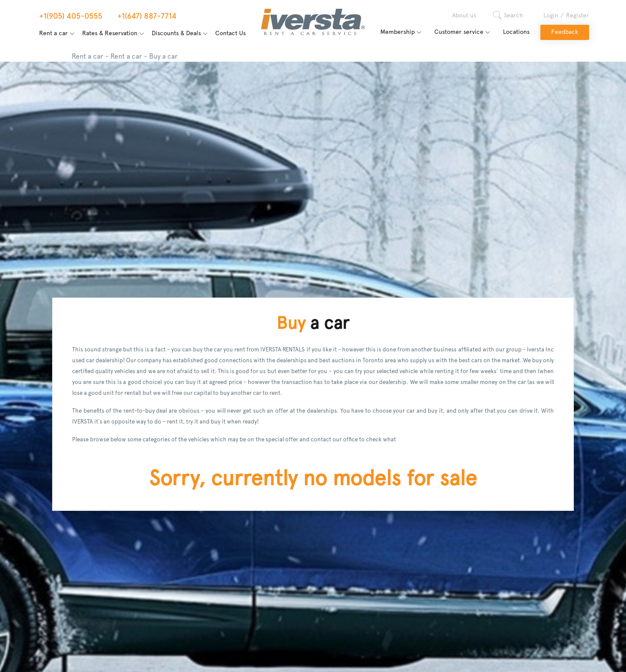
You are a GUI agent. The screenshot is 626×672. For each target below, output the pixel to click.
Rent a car (53, 33)
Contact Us (230, 33)
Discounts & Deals (176, 33)
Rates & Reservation (110, 33)
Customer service (459, 32)
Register (578, 16)
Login (551, 16)
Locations (516, 32)
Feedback (565, 32)
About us (464, 16)
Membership (398, 32)
